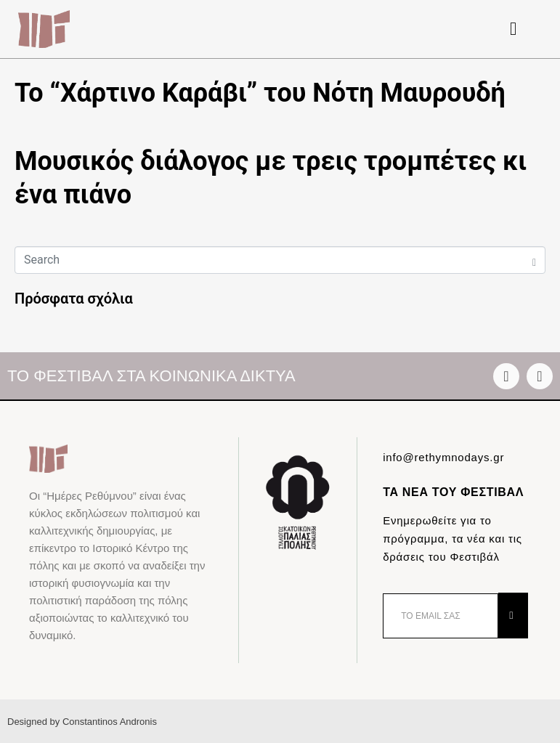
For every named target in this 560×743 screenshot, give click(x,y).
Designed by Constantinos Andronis (82, 722)
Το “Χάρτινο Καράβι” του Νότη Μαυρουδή (260, 93)
